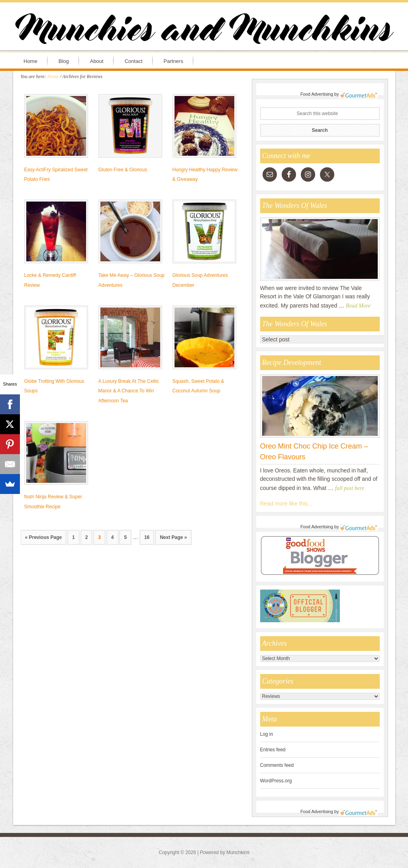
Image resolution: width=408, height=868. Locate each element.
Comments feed (277, 765)
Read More (358, 306)
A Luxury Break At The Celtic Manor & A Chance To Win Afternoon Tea (129, 391)
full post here (350, 488)
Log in (267, 734)
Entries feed (273, 750)
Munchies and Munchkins (204, 30)
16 (147, 537)
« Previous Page (44, 537)
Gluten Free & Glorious (123, 170)
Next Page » (173, 537)
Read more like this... (286, 504)
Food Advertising (317, 94)
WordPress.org (276, 781)
